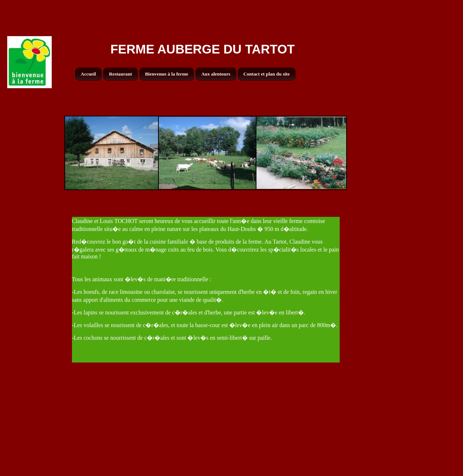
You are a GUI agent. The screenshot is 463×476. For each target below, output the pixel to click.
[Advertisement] (231, 16)
